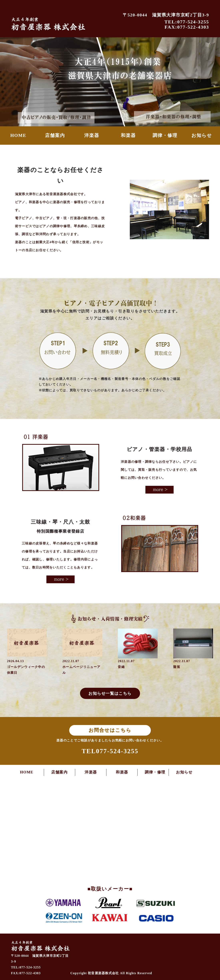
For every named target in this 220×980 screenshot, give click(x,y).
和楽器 (128, 135)
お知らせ (202, 135)
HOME (18, 135)
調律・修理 (165, 135)
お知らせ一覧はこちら (110, 693)
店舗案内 (55, 135)
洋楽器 (92, 135)
